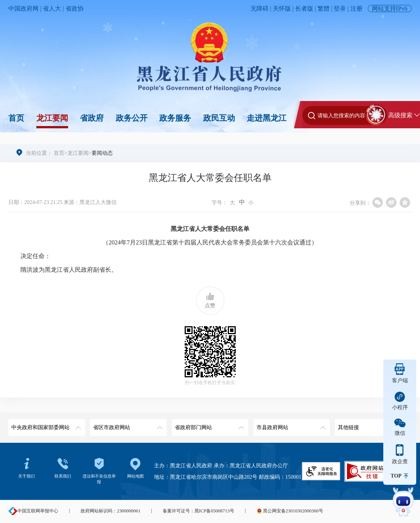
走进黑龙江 (267, 118)
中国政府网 (23, 9)
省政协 (75, 9)
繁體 (324, 9)
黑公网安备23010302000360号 (290, 511)
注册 (356, 9)
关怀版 (282, 9)
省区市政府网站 (127, 425)
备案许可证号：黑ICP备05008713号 (198, 511)
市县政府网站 (290, 425)
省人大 (52, 9)
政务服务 (175, 118)
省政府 (92, 118)
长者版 (304, 9)
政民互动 (219, 118)
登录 (340, 9)
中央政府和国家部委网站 (45, 425)
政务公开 (132, 118)
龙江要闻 (52, 118)
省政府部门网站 (209, 425)
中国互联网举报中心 (33, 511)
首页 (16, 118)
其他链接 (372, 425)
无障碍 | (262, 9)
